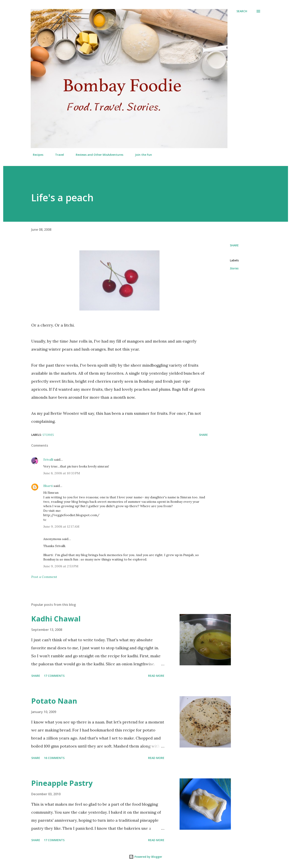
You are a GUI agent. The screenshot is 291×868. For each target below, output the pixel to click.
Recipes (36, 155)
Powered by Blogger (145, 857)
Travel (57, 155)
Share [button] (234, 245)
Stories (234, 268)
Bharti (48, 486)
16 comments (54, 758)
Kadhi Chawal (56, 619)
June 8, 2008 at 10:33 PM (62, 473)
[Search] (242, 11)
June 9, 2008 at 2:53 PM (61, 566)
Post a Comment (44, 577)
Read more (156, 676)
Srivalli (48, 459)
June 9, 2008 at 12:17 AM (61, 526)
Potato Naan (54, 701)
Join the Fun (141, 155)
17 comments (54, 676)
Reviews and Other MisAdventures (97, 155)
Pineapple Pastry (62, 783)
